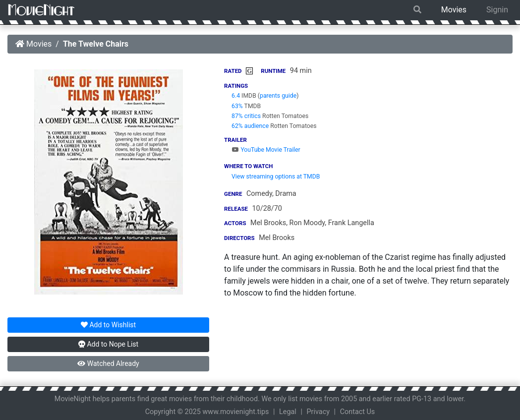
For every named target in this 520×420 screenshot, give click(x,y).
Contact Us (358, 412)
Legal (288, 412)
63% (237, 106)
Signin (497, 10)
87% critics (246, 116)
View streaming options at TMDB (276, 177)
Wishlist (108, 325)
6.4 (236, 96)
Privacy (318, 412)
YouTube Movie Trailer (266, 150)
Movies (454, 10)
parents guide (278, 96)
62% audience (250, 126)
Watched (108, 363)
